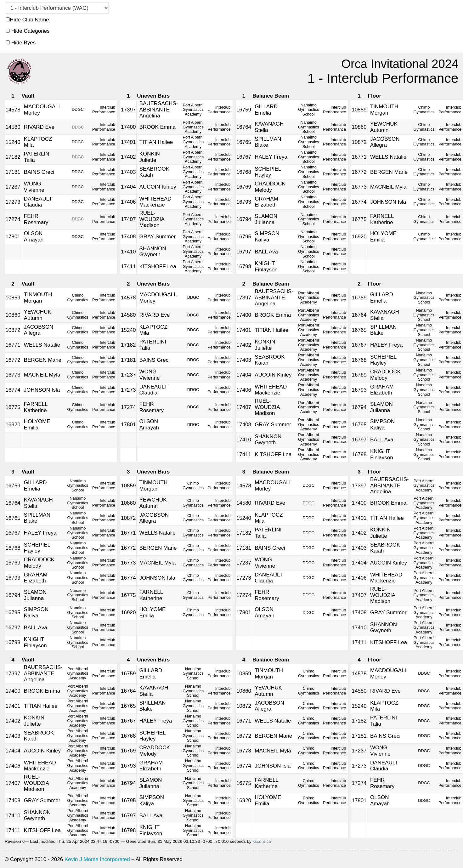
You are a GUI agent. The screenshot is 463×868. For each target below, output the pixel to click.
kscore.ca (262, 841)
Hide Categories (28, 31)
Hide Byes (21, 43)
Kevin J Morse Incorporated (97, 859)
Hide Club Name (27, 20)
